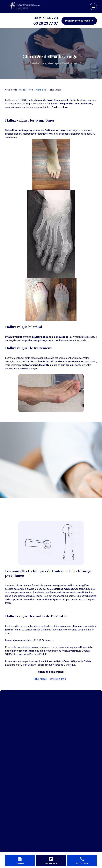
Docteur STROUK (18, 100)
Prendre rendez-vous (79, 21)
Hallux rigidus (40, 679)
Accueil (22, 90)
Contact (20, 864)
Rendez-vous (51, 864)
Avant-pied (41, 90)
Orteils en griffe (58, 679)
